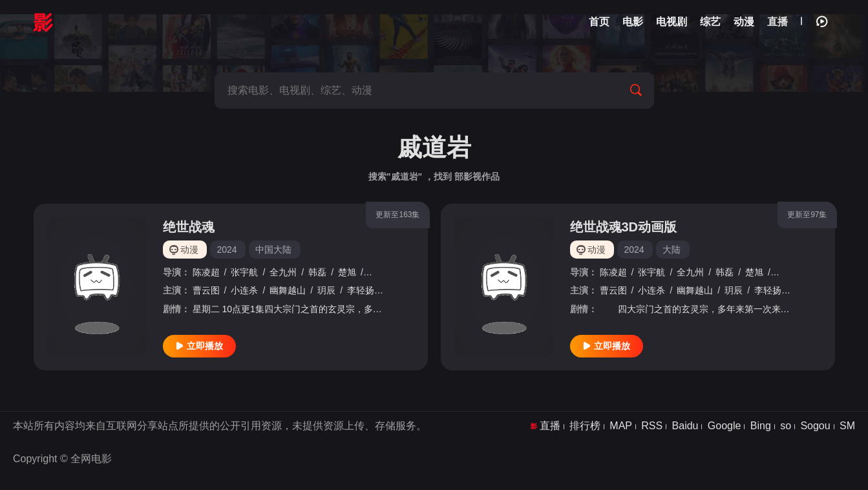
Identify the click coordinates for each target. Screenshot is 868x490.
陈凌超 (206, 272)
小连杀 (244, 290)
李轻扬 (361, 290)
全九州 (283, 272)
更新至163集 (397, 215)
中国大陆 (273, 250)
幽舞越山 (288, 290)
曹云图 (206, 290)
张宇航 (244, 272)
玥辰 (326, 290)
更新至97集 (807, 215)
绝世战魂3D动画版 (624, 227)
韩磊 (317, 272)
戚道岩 (381, 272)
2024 (227, 250)
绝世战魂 (189, 227)
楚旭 (347, 272)
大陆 (672, 250)
